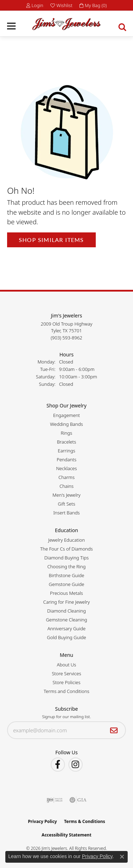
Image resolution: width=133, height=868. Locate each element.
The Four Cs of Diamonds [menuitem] (66, 549)
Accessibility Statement (66, 835)
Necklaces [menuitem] (66, 468)
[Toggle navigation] (11, 26)
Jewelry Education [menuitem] (66, 540)
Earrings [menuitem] (66, 451)
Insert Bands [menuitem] (66, 513)
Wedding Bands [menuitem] (66, 424)
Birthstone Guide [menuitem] (66, 575)
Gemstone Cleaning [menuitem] (66, 620)
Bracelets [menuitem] (66, 442)
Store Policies (66, 682)
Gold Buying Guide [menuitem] (66, 637)
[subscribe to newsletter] (114, 730)
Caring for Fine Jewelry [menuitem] (66, 602)
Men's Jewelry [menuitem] (66, 495)
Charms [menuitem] (67, 477)
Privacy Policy (43, 821)
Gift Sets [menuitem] (66, 504)
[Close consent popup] (122, 857)
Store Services (66, 673)
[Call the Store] (66, 338)
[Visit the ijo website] (54, 800)
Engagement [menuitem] (67, 415)
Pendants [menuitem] (67, 460)
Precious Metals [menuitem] (66, 593)
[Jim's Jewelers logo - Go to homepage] (66, 24)
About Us (66, 665)
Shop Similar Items (51, 240)
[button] (35, 5)
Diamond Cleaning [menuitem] (66, 611)
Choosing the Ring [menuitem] (66, 567)
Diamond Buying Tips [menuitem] (66, 558)
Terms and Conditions (66, 691)
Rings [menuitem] (66, 433)
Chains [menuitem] (67, 486)
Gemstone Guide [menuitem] (67, 584)
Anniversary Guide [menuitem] (67, 629)
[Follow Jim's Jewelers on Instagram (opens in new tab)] (76, 765)
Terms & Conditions (84, 821)
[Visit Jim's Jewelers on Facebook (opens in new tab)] (58, 765)
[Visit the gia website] (78, 800)
